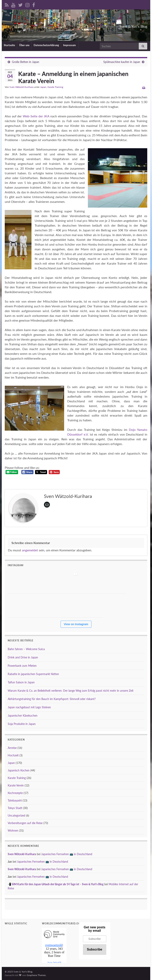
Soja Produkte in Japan (22, 724)
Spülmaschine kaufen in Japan (122, 62)
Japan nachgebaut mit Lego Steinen (29, 707)
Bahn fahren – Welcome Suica (26, 649)
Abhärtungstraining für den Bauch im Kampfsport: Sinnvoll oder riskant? (52, 699)
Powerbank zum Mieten (22, 666)
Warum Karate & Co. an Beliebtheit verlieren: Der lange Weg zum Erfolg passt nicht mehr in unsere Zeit (71, 691)
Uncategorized (16, 815)
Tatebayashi (15, 800)
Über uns (24, 45)
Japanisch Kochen (19, 770)
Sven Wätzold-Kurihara (21, 87)
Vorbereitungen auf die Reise (25, 823)
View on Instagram (76, 624)
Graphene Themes (36, 975)
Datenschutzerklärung (46, 45)
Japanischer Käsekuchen (23, 716)
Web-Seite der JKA (36, 116)
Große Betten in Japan (26, 62)
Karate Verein (16, 785)
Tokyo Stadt (15, 808)
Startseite (9, 45)
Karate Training (55, 87)
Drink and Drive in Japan (23, 657)
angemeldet (30, 550)
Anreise (12, 748)
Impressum (70, 45)
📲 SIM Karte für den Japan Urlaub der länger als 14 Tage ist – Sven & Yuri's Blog (56, 884)
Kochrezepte (15, 793)
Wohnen (13, 830)
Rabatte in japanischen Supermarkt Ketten (33, 674)
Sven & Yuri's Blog (124, 25)
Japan (43, 87)
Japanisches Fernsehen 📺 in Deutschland (67, 854)
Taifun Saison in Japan (21, 682)
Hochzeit (13, 755)
